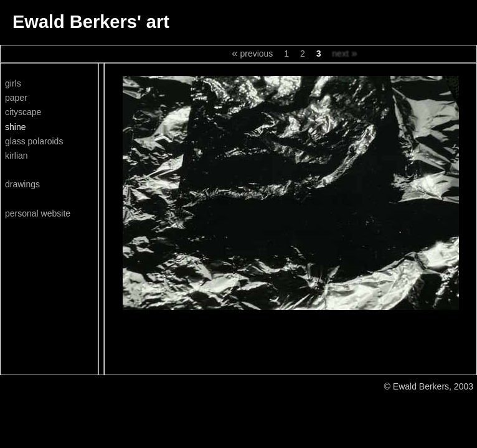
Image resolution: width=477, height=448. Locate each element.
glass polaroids (34, 141)
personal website (38, 213)
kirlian (17, 156)
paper (16, 98)
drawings (22, 184)
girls (13, 83)
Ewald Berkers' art (91, 22)
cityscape (23, 112)
